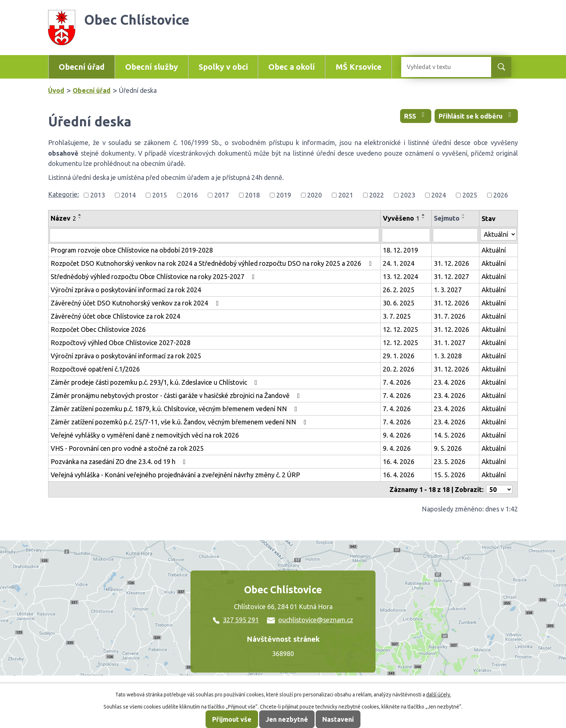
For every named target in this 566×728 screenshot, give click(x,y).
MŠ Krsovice (358, 67)
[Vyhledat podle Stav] (498, 234)
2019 (284, 195)
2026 (501, 195)
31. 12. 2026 (451, 263)
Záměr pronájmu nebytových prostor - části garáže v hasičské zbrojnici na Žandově (177, 395)
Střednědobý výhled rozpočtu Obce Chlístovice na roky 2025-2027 (154, 276)
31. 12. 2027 (451, 276)
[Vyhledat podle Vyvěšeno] (406, 235)
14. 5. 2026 (450, 435)
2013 (98, 195)
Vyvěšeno (401, 218)
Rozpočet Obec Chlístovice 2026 (98, 329)
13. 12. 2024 (400, 276)
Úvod (56, 90)
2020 (315, 195)
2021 (346, 195)
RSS (416, 115)
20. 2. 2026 (399, 369)
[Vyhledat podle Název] (214, 235)
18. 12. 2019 (400, 250)
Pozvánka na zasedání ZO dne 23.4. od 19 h (120, 461)
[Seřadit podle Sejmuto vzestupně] (464, 215)
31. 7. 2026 (450, 316)
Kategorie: (64, 194)
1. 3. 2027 (448, 290)
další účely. (439, 695)
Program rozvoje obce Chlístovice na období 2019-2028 (132, 250)
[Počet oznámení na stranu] (499, 489)
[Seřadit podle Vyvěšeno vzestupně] (424, 215)
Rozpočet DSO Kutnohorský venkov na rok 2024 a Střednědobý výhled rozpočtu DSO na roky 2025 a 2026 (213, 263)
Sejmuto (447, 218)
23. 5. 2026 (450, 461)
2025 (470, 195)
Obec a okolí (292, 67)
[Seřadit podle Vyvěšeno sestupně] (424, 218)
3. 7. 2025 (397, 316)
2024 (439, 195)
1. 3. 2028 (448, 356)
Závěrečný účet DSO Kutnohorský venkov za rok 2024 (136, 303)
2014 (128, 195)
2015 (160, 195)
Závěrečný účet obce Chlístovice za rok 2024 (115, 316)
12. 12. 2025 (400, 329)
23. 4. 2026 (450, 382)
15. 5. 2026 (450, 475)
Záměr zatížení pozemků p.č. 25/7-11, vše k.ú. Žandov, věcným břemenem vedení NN (180, 422)
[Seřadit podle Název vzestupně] (80, 215)
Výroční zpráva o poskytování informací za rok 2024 (126, 290)
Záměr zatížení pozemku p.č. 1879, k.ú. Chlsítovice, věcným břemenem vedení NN (175, 409)
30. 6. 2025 (399, 303)
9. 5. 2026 (448, 448)
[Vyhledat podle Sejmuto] (455, 235)
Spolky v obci (223, 67)
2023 (408, 195)
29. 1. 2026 (399, 356)
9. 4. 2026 (397, 435)
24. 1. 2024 (399, 263)
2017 (222, 195)
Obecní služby (152, 67)
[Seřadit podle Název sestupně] (80, 218)
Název (63, 218)
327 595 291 (236, 620)
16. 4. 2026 (399, 461)
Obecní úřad (82, 67)
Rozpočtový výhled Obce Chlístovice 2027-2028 (121, 343)
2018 (253, 195)
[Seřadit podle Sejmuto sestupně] (464, 218)
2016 (191, 195)
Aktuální (494, 250)
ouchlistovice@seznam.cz (310, 620)
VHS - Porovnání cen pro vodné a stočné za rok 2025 (127, 448)
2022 (377, 195)
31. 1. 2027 (450, 343)
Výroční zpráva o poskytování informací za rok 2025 (126, 356)
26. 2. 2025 (399, 290)
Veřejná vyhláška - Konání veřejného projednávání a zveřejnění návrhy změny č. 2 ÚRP (175, 475)
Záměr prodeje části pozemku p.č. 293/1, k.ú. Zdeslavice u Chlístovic (155, 382)
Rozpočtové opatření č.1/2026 (95, 369)
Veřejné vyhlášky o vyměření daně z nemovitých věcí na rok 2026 (145, 435)
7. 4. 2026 (397, 382)
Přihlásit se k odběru (476, 115)
